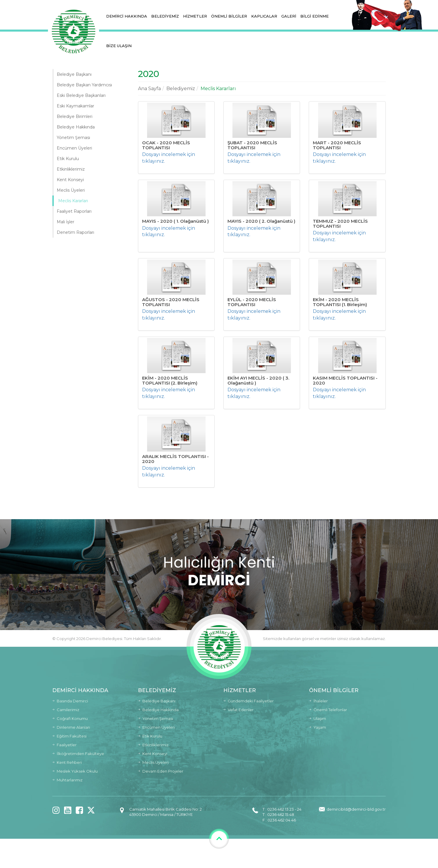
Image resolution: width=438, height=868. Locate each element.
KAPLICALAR (264, 16)
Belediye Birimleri (75, 116)
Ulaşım (320, 718)
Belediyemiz (181, 89)
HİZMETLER (195, 16)
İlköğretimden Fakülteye (80, 754)
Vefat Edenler (241, 710)
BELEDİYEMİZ (165, 16)
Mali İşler (65, 222)
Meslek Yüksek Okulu (77, 771)
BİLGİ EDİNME (314, 16)
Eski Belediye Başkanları (81, 95)
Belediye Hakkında (76, 127)
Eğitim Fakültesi (72, 736)
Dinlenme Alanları (73, 727)
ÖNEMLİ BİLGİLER (229, 16)
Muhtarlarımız (70, 780)
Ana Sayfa (149, 89)
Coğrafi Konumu (72, 718)
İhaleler (321, 701)
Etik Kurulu (68, 159)
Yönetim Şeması (73, 138)
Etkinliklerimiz (71, 169)
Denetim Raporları (75, 232)
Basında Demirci (72, 701)
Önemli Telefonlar (330, 710)
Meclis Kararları (73, 201)
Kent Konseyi (70, 180)
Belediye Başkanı (74, 74)
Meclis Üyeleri (71, 190)
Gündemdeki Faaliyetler (251, 701)
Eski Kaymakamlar (75, 106)
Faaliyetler (67, 745)
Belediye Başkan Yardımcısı (84, 85)
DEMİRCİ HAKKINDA (127, 16)
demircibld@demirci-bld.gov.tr (356, 809)
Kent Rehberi (69, 762)
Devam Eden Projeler (163, 771)
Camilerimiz (68, 710)
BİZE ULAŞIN (119, 46)
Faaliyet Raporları (74, 211)
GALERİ (289, 16)
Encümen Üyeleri (74, 148)
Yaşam (320, 727)
